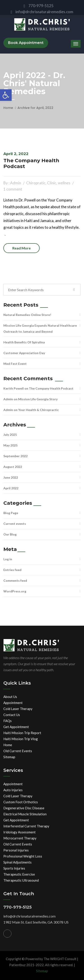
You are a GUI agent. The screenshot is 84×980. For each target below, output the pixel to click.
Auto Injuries (13, 790)
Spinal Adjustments (17, 862)
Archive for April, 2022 (35, 108)
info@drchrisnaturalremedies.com (42, 12)
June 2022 (11, 477)
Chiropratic (36, 183)
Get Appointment (16, 727)
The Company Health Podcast (31, 163)
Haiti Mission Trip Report (22, 733)
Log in (8, 559)
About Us (10, 697)
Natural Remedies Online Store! (27, 315)
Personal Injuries (16, 850)
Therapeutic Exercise (19, 874)
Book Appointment (26, 43)
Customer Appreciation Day (24, 353)
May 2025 (10, 445)
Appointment (13, 703)
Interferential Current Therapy (26, 826)
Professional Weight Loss (23, 856)
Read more (22, 248)
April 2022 (11, 488)
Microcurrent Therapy (20, 838)
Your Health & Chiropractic (38, 410)
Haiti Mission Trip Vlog (21, 739)
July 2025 (10, 435)
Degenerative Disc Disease (24, 808)
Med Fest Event (15, 364)
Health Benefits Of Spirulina (24, 342)
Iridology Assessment (19, 832)
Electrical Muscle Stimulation (25, 814)
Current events (15, 524)
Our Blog (10, 534)
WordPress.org (15, 591)
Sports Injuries (14, 868)
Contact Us (12, 715)
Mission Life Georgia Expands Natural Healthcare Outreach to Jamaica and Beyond (40, 328)
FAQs (8, 721)
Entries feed (12, 570)
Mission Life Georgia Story (38, 399)
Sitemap (9, 757)
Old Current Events (18, 751)
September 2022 (15, 456)
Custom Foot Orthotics (21, 802)
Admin (8, 399)
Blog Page (11, 513)
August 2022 (13, 467)
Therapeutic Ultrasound (21, 880)
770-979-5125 (39, 6)
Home (8, 108)
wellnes (64, 183)
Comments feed (15, 580)
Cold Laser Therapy (18, 709)
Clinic (52, 183)
